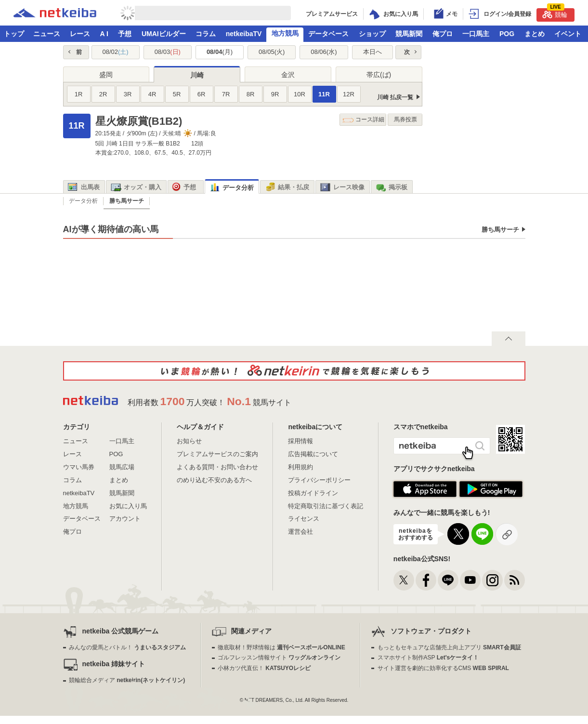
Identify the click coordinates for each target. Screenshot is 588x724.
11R (324, 94)
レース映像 (342, 187)
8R (251, 94)
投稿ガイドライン (313, 493)
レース (80, 34)
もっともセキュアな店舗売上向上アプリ (449, 647)
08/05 (272, 52)
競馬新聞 (409, 34)
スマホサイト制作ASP (428, 658)
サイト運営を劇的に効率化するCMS (443, 668)
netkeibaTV (244, 34)
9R (275, 94)
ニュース (47, 34)
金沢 (288, 75)
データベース (328, 34)
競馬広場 (122, 467)
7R (226, 94)
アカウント (125, 519)
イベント (568, 34)
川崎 (197, 75)
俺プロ (443, 34)
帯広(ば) (379, 75)
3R (128, 94)
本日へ (372, 52)
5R (177, 94)
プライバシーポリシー (319, 480)
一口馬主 (476, 34)
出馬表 (84, 187)
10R (300, 94)
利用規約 (301, 467)
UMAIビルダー (164, 34)
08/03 (168, 52)
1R (79, 94)
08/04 (220, 52)
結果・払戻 (287, 187)
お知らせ (189, 441)
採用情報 (301, 441)
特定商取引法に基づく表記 (326, 506)
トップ (14, 34)
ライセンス (304, 519)
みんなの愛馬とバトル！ (127, 647)
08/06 (324, 52)
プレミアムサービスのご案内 (217, 454)
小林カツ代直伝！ (264, 668)
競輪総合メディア (127, 680)
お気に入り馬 (128, 506)
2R (103, 94)
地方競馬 (285, 33)
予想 (125, 34)
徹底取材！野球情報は (281, 647)
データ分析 (232, 188)
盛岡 (106, 75)
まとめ (535, 34)
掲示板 (392, 187)
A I (104, 34)
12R (349, 94)
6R (202, 94)
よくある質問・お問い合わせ (217, 467)
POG (507, 34)
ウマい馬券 (79, 467)
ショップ (372, 34)
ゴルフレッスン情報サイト (279, 658)
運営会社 (301, 532)
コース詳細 (363, 120)
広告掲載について (313, 454)
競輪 (555, 13)
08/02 (115, 52)
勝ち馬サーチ (500, 230)
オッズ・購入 (136, 187)
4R (152, 94)
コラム (206, 34)
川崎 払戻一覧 (395, 97)
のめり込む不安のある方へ (214, 480)
